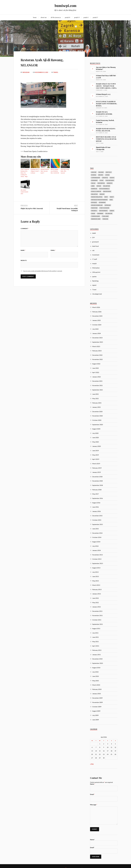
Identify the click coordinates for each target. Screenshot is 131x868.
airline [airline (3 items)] (94, 172)
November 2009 (97, 702)
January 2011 (96, 655)
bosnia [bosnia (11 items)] (94, 175)
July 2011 (95, 633)
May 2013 (95, 581)
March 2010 (96, 685)
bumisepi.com (65, 6)
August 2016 (96, 503)
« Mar (92, 764)
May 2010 (95, 681)
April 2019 (96, 459)
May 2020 (95, 442)
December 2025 (97, 316)
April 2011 (96, 646)
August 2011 (96, 628)
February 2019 (97, 468)
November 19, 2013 (42, 72)
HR (93, 250)
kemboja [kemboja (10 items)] (94, 189)
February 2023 (97, 351)
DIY (93, 237)
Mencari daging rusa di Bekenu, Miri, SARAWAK (55, 171)
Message (94, 805)
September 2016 (98, 498)
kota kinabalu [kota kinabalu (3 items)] (104, 189)
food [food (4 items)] (102, 180)
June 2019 (95, 451)
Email (53, 246)
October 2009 (97, 707)
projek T (95, 17)
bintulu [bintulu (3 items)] (109, 172)
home (35, 17)
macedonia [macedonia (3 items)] (107, 191)
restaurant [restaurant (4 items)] (103, 211)
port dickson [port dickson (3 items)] (104, 208)
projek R (68, 17)
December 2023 (97, 338)
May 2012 (95, 602)
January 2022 (96, 377)
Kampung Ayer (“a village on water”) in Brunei (35, 171)
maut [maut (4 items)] (112, 197)
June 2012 (95, 598)
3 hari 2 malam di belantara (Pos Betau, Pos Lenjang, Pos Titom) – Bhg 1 (25, 172)
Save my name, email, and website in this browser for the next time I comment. (43, 267)
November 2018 (97, 481)
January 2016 (96, 511)
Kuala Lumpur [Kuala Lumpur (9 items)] (96, 191)
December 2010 (97, 659)
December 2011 (97, 611)
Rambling (95, 281)
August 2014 (96, 542)
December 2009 (97, 698)
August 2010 (96, 668)
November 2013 (97, 555)
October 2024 (97, 325)
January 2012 (96, 607)
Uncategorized (97, 294)
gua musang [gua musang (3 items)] (110, 180)
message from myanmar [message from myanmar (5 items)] (99, 200)
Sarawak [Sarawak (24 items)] (100, 213)
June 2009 (95, 720)
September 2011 (98, 624)
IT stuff (95, 259)
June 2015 (95, 529)
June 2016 (95, 507)
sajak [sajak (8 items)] (93, 213)
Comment (25, 224)
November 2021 (97, 385)
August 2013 (96, 568)
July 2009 (95, 715)
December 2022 (97, 355)
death (94, 233)
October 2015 (97, 520)
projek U (77, 17)
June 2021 (95, 394)
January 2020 (96, 446)
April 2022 (96, 372)
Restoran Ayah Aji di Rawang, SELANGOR (48, 62)
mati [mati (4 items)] (106, 197)
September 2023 (98, 342)
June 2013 (95, 576)
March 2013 (96, 585)
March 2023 (96, 346)
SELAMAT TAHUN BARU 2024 (25, 189)
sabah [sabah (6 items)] (112, 211)
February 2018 (97, 490)
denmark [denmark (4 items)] (94, 180)
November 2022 (97, 359)
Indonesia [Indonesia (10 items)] (101, 183)
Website (24, 256)
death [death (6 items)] (112, 178)
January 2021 (96, 407)
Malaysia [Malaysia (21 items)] (94, 194)
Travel (56, 72)
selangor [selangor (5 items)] (109, 213)
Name (23, 246)
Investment (96, 255)
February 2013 (97, 589)
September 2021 (98, 390)
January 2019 (96, 472)
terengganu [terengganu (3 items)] (96, 216)
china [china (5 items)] (107, 175)
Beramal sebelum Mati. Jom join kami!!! (44, 171)
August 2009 (96, 711)
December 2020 (97, 411)
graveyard (95, 242)
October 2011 (97, 620)
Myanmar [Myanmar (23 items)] (102, 202)
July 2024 (95, 329)
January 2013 (96, 594)
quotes (94, 276)
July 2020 (95, 433)
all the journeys (56, 17)
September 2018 (98, 485)
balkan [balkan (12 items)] (101, 172)
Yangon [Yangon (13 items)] (105, 219)
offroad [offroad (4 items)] (108, 205)
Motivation (96, 268)
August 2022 (96, 364)
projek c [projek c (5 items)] (94, 211)
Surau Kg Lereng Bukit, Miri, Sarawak (64, 171)
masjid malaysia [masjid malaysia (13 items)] (97, 197)
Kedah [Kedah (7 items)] (99, 186)
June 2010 (95, 676)
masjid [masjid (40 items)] (102, 194)
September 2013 (98, 563)
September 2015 (98, 524)
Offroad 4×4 (96, 272)
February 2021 (97, 403)
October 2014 (97, 537)
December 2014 (97, 533)
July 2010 (95, 672)
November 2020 (97, 416)
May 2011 (95, 641)
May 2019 (95, 455)
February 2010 (97, 689)
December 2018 (97, 477)
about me (44, 17)
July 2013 (95, 572)
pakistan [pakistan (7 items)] (94, 208)
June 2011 (95, 637)
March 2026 (96, 307)
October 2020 (97, 420)
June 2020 (95, 437)
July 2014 (95, 546)
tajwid (94, 285)
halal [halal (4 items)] (93, 183)
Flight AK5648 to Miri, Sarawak (32, 204)
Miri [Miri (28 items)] (111, 200)
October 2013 (97, 559)
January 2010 (96, 694)
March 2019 (96, 464)
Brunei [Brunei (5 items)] (101, 175)
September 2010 (98, 663)
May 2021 (95, 398)
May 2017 (95, 494)
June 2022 (95, 368)
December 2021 (97, 381)
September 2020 (98, 425)
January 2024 (96, 333)
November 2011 (97, 615)
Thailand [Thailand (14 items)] (105, 216)
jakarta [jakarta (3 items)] (110, 183)
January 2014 (96, 550)
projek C (86, 17)
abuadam (26, 72)
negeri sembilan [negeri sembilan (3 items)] (97, 205)
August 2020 (96, 429)
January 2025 (96, 320)
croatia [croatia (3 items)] (105, 178)
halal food (95, 246)
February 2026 (97, 312)
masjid (94, 263)
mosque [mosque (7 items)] (94, 202)
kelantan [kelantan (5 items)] (107, 186)
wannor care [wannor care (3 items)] (96, 219)
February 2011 (97, 650)
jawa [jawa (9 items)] (93, 186)
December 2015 (97, 516)
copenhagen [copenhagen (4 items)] (96, 178)
